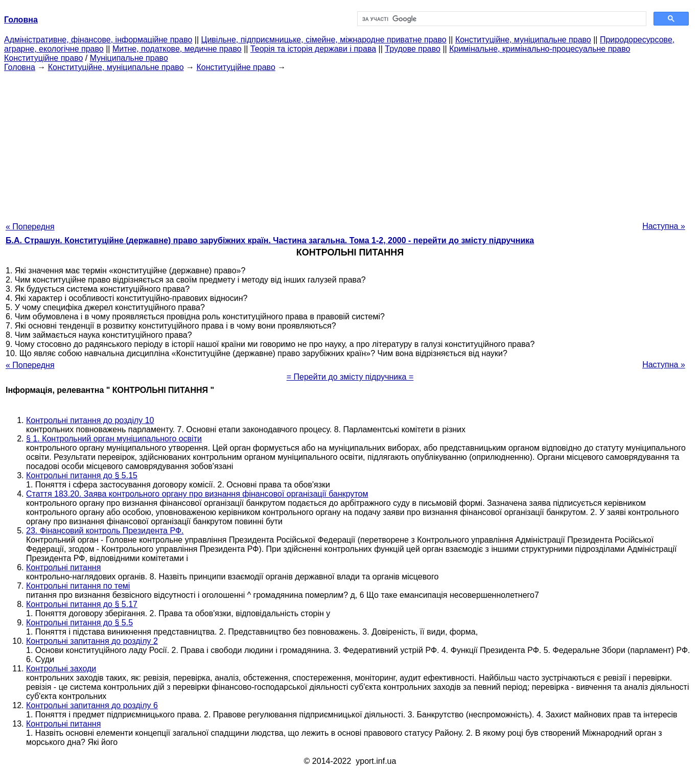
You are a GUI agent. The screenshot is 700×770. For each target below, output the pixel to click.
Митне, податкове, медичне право (177, 49)
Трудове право (413, 49)
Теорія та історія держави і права (313, 49)
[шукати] (501, 19)
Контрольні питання (63, 567)
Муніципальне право (129, 58)
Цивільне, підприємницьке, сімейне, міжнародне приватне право (324, 40)
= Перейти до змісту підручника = (350, 377)
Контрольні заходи (61, 669)
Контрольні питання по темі (78, 586)
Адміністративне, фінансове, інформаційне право (98, 40)
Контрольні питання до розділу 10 (90, 420)
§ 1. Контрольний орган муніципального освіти (114, 439)
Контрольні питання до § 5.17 (82, 604)
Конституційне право (43, 58)
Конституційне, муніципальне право (523, 40)
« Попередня (30, 227)
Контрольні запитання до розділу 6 (92, 705)
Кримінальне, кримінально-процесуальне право (540, 49)
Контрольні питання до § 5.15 (82, 475)
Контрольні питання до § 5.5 (79, 623)
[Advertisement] (350, 144)
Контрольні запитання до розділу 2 (92, 641)
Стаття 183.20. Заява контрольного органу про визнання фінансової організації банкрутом (197, 494)
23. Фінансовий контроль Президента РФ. (105, 531)
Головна (20, 67)
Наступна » (664, 226)
